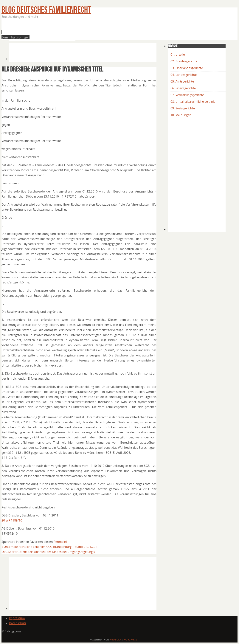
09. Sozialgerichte (183, 108)
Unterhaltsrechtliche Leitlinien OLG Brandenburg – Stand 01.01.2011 (50, 547)
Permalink (61, 542)
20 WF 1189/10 (12, 520)
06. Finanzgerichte (183, 88)
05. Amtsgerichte (182, 81)
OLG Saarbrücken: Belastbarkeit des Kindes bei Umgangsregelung (48, 552)
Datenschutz (18, 623)
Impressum (17, 618)
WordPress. (131, 640)
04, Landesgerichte (184, 75)
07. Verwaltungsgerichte (187, 95)
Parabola (115, 640)
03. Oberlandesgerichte (187, 68)
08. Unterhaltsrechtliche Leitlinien (194, 102)
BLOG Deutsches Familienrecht (46, 10)
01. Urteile (178, 55)
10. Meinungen (181, 115)
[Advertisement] (77, 31)
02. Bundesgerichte (184, 61)
